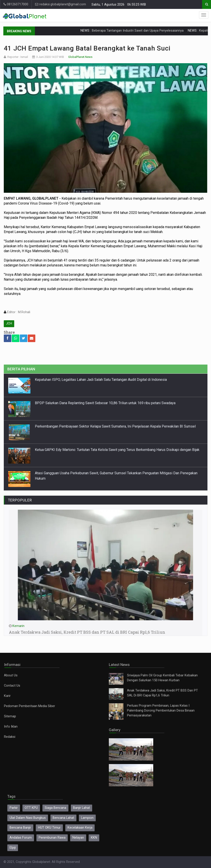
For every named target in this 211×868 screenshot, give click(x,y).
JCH (9, 323)
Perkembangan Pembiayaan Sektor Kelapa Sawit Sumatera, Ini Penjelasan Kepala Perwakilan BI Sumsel (116, 426)
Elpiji (13, 848)
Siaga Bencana (55, 808)
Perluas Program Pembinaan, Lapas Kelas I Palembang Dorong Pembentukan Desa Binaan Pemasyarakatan (161, 711)
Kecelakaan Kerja (80, 828)
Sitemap (10, 716)
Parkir (14, 808)
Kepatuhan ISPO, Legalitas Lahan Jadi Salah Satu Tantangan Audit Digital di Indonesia (101, 380)
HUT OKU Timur (49, 828)
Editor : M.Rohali (18, 312)
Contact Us (12, 686)
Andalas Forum (21, 838)
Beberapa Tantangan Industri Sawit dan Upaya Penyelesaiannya (149, 31)
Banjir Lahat (82, 808)
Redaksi (10, 737)
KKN (94, 838)
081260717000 (16, 4)
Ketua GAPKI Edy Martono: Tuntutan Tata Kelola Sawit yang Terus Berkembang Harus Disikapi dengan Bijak (117, 450)
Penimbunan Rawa (52, 838)
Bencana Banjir (20, 828)
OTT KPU (31, 808)
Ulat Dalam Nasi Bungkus (28, 818)
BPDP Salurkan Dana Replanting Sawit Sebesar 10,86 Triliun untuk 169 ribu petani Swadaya (105, 403)
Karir (7, 696)
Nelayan (78, 838)
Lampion (87, 818)
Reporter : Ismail (18, 57)
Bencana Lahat (63, 818)
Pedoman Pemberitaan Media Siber (30, 706)
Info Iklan (11, 727)
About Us (11, 675)
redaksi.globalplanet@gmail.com (61, 4)
